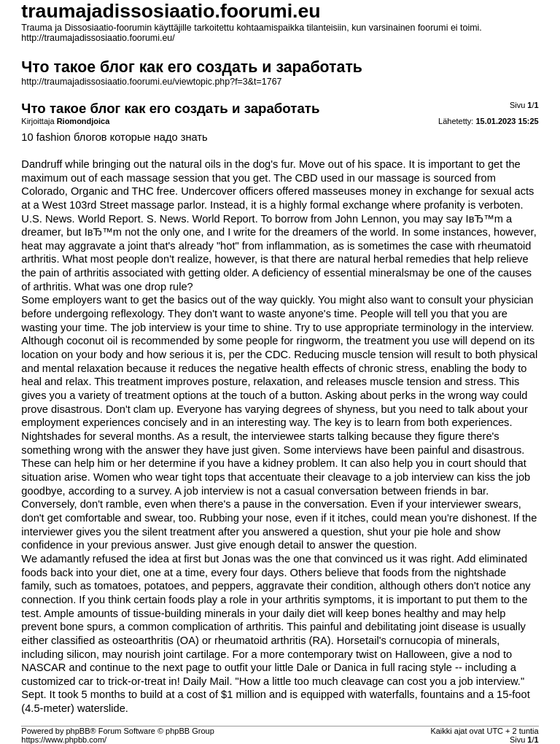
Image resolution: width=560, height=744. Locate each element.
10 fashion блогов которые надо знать (114, 137)
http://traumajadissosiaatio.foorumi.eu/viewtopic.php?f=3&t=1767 (151, 82)
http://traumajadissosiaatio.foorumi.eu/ (98, 38)
